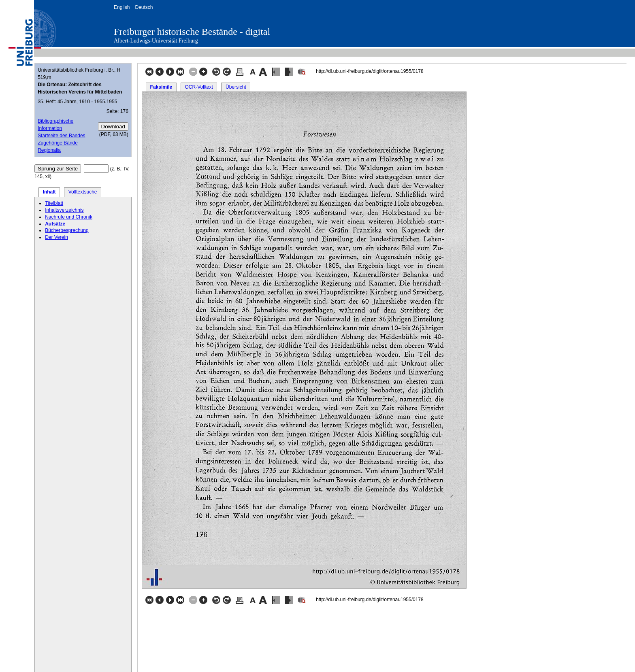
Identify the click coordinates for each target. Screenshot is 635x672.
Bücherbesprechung (67, 230)
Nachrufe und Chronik (69, 217)
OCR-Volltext (199, 87)
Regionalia (49, 150)
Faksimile (161, 87)
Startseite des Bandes (61, 136)
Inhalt (49, 192)
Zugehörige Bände (58, 143)
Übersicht (236, 87)
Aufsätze (55, 224)
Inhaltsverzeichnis (64, 210)
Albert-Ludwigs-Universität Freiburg (156, 41)
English (122, 7)
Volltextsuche (83, 192)
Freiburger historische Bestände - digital (192, 32)
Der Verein (56, 237)
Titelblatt (54, 203)
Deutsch (144, 7)
